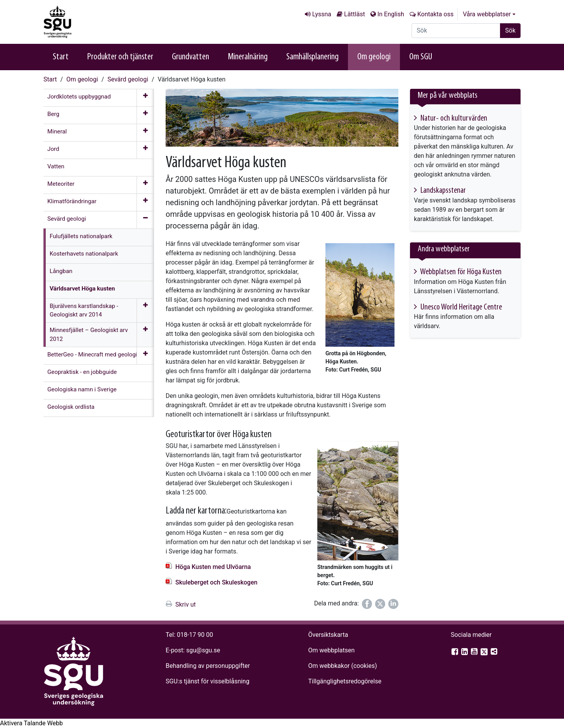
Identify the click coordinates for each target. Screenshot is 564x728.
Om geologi (374, 57)
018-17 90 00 (195, 635)
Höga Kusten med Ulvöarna (213, 567)
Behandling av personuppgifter (208, 666)
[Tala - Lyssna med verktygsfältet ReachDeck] (31, 723)
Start (61, 57)
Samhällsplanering (312, 57)
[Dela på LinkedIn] (393, 604)
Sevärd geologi (128, 79)
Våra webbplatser (487, 14)
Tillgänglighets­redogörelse (345, 681)
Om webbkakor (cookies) (342, 666)
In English (391, 14)
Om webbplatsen (331, 650)
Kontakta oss (435, 14)
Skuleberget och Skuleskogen (216, 582)
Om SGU (421, 57)
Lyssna (322, 14)
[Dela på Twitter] (380, 604)
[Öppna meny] (145, 98)
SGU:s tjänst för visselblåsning (208, 681)
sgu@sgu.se (203, 650)
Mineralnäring (248, 57)
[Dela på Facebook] (367, 604)
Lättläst (355, 14)
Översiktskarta (328, 635)
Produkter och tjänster (120, 57)
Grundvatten (190, 57)
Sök (510, 30)
